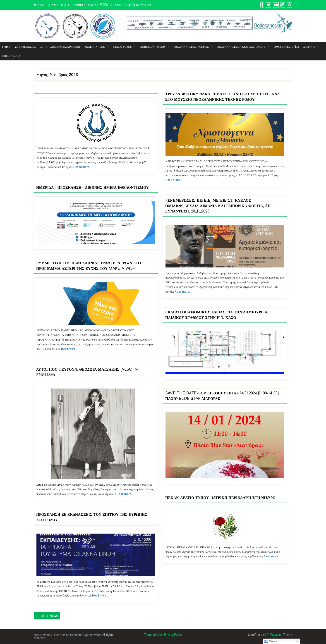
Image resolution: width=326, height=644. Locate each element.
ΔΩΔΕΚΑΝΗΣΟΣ (97, 47)
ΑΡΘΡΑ (53, 5)
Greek (271, 641)
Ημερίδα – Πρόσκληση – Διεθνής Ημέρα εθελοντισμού (92, 188)
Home (6, 47)
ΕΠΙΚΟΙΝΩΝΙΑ (11, 56)
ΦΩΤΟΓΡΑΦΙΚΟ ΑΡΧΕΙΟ (79, 5)
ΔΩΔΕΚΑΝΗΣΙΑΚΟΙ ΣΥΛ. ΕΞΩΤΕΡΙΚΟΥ (243, 47)
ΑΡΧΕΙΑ (116, 5)
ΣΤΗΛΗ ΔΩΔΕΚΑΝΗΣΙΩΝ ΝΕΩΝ (60, 47)
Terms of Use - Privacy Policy (163, 635)
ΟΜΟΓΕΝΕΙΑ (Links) (286, 47)
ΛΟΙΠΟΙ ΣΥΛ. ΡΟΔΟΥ (155, 47)
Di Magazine (273, 635)
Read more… (83, 167)
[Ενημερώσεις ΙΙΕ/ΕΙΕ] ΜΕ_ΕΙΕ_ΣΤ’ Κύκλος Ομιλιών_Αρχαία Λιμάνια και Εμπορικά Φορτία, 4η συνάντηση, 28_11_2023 (218, 206)
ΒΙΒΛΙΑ (40, 5)
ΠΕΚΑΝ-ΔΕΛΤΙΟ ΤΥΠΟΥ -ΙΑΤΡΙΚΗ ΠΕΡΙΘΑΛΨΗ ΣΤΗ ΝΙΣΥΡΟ (220, 498)
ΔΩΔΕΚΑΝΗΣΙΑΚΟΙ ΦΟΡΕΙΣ (194, 47)
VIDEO (104, 5)
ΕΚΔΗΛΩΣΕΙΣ (27, 47)
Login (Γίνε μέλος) (138, 5)
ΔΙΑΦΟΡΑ (311, 47)
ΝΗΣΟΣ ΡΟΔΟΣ (124, 47)
